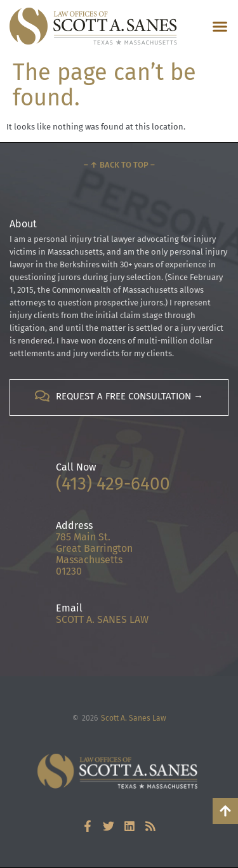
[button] (220, 27)
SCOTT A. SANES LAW (102, 619)
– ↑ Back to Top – (119, 165)
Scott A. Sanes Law (134, 718)
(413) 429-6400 (113, 484)
